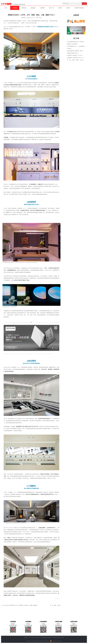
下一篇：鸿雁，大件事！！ (56, 605)
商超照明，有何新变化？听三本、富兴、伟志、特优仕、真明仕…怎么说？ (75, 59)
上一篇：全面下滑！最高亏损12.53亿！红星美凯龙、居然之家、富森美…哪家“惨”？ (20, 605)
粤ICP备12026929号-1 (56, 641)
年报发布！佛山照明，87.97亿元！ (75, 55)
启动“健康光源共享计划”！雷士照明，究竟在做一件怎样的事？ (76, 43)
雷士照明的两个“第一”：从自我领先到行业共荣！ (76, 47)
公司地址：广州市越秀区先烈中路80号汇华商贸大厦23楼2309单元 (50, 637)
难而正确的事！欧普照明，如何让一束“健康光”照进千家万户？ (75, 52)
